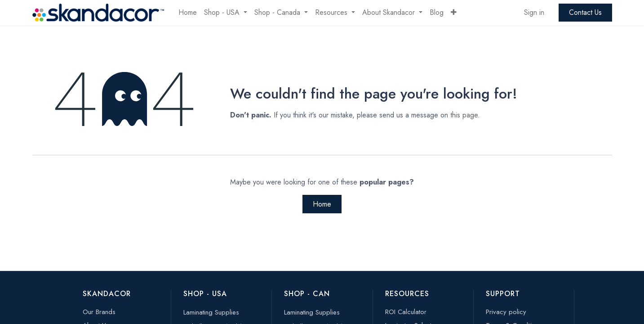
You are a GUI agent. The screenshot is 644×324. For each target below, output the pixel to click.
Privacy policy (506, 312)
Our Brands (99, 312)
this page (464, 115)
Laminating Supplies (211, 312)
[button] (454, 13)
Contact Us (585, 12)
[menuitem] (188, 13)
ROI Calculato (405, 312)
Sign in (534, 12)
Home (322, 204)
